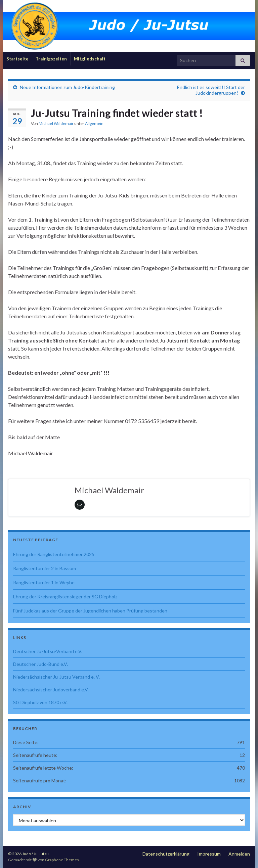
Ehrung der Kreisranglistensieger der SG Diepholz (65, 597)
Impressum (209, 854)
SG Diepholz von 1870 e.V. (40, 702)
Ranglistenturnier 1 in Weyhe (44, 582)
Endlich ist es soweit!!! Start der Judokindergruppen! (211, 90)
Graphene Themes (62, 860)
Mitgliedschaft (90, 59)
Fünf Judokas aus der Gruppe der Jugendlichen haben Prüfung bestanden (90, 611)
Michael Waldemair (56, 123)
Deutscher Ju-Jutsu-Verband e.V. (48, 651)
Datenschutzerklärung (166, 854)
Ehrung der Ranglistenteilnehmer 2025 (54, 554)
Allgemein (94, 123)
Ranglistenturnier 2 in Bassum (45, 568)
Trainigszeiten (51, 59)
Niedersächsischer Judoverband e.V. (51, 690)
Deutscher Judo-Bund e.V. (40, 664)
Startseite (17, 59)
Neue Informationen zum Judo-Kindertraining (67, 87)
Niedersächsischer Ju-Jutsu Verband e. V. (56, 677)
